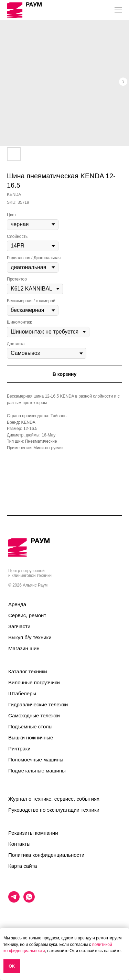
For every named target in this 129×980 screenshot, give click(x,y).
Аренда (17, 604)
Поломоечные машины (36, 760)
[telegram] (14, 901)
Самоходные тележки (34, 715)
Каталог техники (28, 671)
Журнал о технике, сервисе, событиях (54, 799)
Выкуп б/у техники (30, 637)
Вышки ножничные (31, 737)
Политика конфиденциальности (46, 855)
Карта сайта (23, 866)
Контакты (19, 844)
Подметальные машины (37, 771)
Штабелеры (22, 693)
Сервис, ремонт (27, 615)
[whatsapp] (29, 901)
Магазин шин (24, 648)
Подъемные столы (30, 726)
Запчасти (19, 626)
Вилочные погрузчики (34, 682)
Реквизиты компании (33, 833)
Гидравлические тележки (38, 704)
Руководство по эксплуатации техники (54, 810)
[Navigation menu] (118, 10)
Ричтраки (19, 749)
